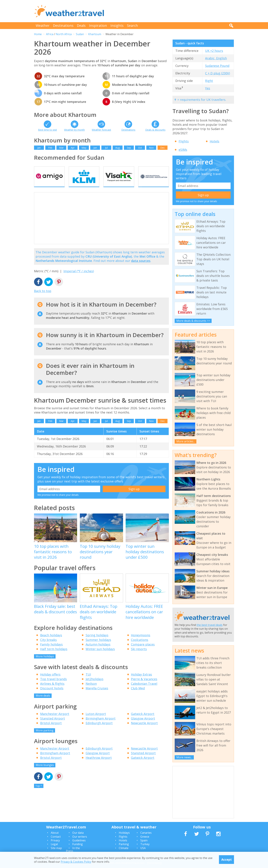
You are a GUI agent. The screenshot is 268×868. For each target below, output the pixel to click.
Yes (208, 88)
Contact (56, 837)
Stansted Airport (53, 725)
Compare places (143, 651)
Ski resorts (139, 655)
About (55, 833)
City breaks (48, 646)
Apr (73, 148)
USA (143, 848)
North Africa (64, 34)
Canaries (146, 833)
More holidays (45, 663)
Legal (54, 844)
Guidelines (79, 840)
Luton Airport (96, 720)
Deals (81, 26)
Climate (124, 848)
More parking (45, 737)
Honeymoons (141, 641)
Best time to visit (48, 130)
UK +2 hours (214, 51)
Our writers (80, 837)
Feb (50, 148)
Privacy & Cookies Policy (76, 862)
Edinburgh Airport (99, 729)
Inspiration (98, 26)
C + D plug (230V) (217, 73)
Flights (184, 141)
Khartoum (95, 34)
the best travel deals (210, 625)
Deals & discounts (155, 130)
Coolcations (140, 646)
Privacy (55, 840)
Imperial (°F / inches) (79, 278)
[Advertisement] (172, 11)
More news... (184, 757)
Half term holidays (54, 655)
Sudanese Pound (217, 66)
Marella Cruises (97, 695)
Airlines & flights (52, 690)
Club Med (138, 695)
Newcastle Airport (144, 729)
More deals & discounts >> (193, 321)
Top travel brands (53, 685)
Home (38, 34)
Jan (39, 148)
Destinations (63, 26)
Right (209, 81)
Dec (163, 148)
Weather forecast (101, 130)
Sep (129, 148)
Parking (124, 844)
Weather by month (74, 130)
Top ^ (39, 792)
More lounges (45, 771)
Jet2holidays (95, 685)
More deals (43, 702)
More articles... (186, 441)
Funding (78, 844)
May (84, 148)
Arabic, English (216, 58)
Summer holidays (98, 646)
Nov (151, 148)
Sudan (80, 34)
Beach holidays (51, 641)
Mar (61, 148)
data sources (141, 267)
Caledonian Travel (144, 690)
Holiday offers (50, 681)
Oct (140, 148)
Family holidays (51, 651)
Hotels (215, 141)
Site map (56, 848)
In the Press (73, 850)
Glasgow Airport (143, 725)
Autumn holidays (98, 651)
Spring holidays (97, 641)
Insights (117, 26)
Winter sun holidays (100, 655)
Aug (118, 148)
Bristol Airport (51, 729)
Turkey (145, 844)
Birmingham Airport (101, 725)
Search (132, 26)
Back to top (43, 297)
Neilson (91, 690)
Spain (144, 840)
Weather (43, 26)
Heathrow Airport (99, 764)
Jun (95, 148)
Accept (227, 859)
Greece (145, 837)
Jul (106, 148)
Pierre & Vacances (144, 685)
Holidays (124, 833)
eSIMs (183, 150)
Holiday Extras (141, 681)
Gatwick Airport (143, 720)
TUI (88, 681)
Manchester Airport (55, 720)
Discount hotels (52, 695)
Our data (78, 833)
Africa (50, 34)
